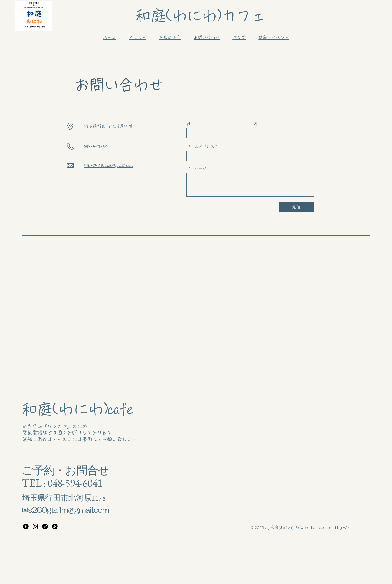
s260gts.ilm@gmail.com (68, 510)
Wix (346, 527)
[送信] (296, 207)
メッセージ (197, 168)
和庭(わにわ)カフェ (201, 16)
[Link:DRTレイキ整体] (45, 526)
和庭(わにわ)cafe (77, 409)
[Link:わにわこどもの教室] (55, 526)
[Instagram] (35, 526)
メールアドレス (201, 146)
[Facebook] (26, 526)
